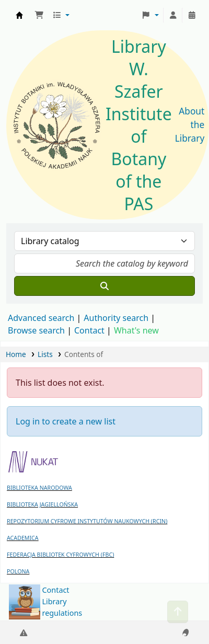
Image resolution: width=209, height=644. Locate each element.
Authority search (116, 318)
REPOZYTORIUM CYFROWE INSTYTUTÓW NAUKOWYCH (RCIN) (87, 521)
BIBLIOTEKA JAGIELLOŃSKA (42, 504)
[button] (39, 15)
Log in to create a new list (66, 421)
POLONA (18, 571)
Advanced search (41, 318)
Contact (56, 590)
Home (16, 354)
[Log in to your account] (173, 15)
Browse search (36, 330)
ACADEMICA (23, 538)
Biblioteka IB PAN (19, 15)
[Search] (104, 286)
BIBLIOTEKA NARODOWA (39, 488)
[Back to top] (178, 612)
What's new (136, 330)
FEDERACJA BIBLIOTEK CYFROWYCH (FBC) (60, 555)
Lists (45, 354)
